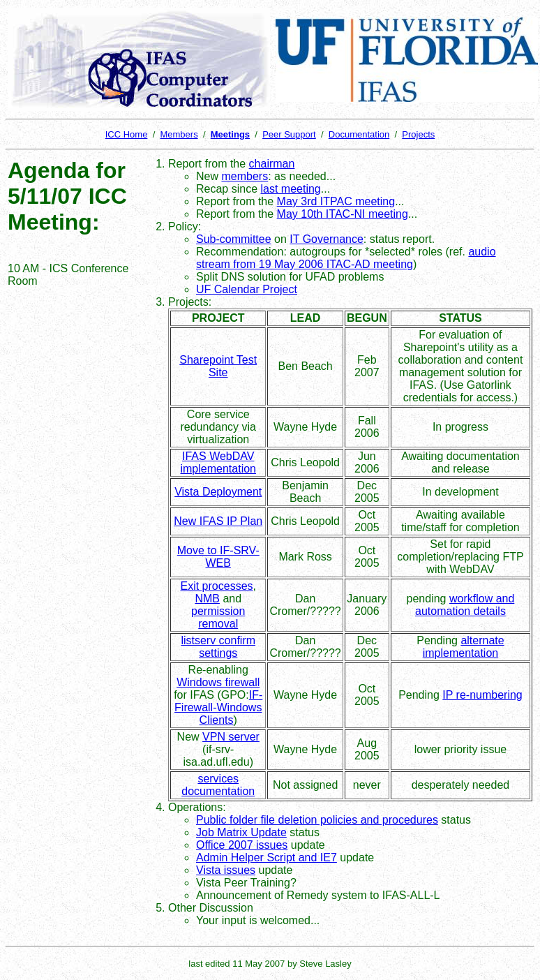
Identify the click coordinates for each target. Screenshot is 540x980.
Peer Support (289, 134)
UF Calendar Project (247, 289)
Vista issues (226, 870)
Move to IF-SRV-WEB (218, 557)
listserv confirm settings (218, 647)
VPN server (231, 737)
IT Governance (327, 239)
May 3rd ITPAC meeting (336, 201)
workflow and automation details (465, 605)
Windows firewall (218, 682)
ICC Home (127, 134)
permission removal (218, 617)
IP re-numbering (482, 695)
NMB (207, 599)
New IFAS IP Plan (218, 521)
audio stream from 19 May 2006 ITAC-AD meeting (346, 258)
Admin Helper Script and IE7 (267, 857)
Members (179, 134)
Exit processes (216, 586)
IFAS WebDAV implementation (218, 462)
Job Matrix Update (241, 832)
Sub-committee (234, 239)
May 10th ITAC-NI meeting (343, 214)
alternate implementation (464, 647)
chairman (272, 164)
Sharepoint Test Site (218, 366)
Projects (418, 134)
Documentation (359, 134)
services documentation (218, 785)
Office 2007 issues (242, 845)
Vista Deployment (218, 492)
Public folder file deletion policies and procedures (317, 820)
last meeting (291, 189)
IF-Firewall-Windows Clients (218, 707)
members (245, 176)
